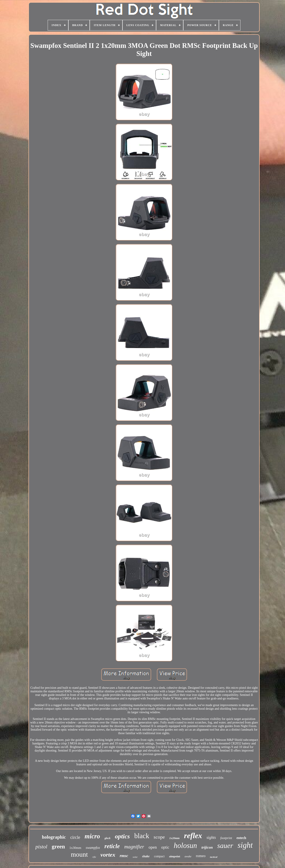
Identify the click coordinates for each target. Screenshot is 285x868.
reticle (112, 846)
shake (146, 856)
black (142, 836)
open (153, 847)
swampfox (93, 848)
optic (165, 847)
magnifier (134, 847)
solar (135, 857)
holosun (185, 846)
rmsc (124, 856)
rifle (94, 857)
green (58, 847)
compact (159, 856)
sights (211, 837)
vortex (108, 855)
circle (75, 837)
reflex (193, 836)
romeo (201, 856)
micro (92, 836)
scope (159, 837)
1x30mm (75, 848)
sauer (225, 846)
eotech (241, 838)
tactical (214, 857)
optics (122, 836)
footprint (226, 838)
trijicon (207, 847)
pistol (41, 847)
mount (79, 854)
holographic (54, 837)
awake (188, 856)
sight (245, 845)
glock (107, 838)
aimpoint (175, 856)
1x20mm (174, 838)
